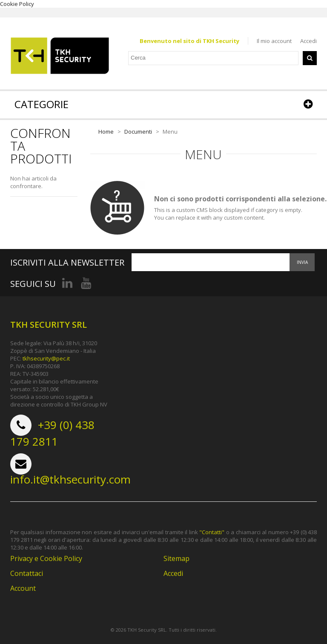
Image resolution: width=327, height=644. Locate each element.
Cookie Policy (17, 4)
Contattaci (27, 573)
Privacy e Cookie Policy (46, 558)
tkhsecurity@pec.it (46, 358)
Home (106, 132)
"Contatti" (212, 532)
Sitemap (176, 558)
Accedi (308, 41)
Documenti (138, 132)
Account (23, 588)
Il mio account (274, 41)
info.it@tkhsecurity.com (70, 479)
